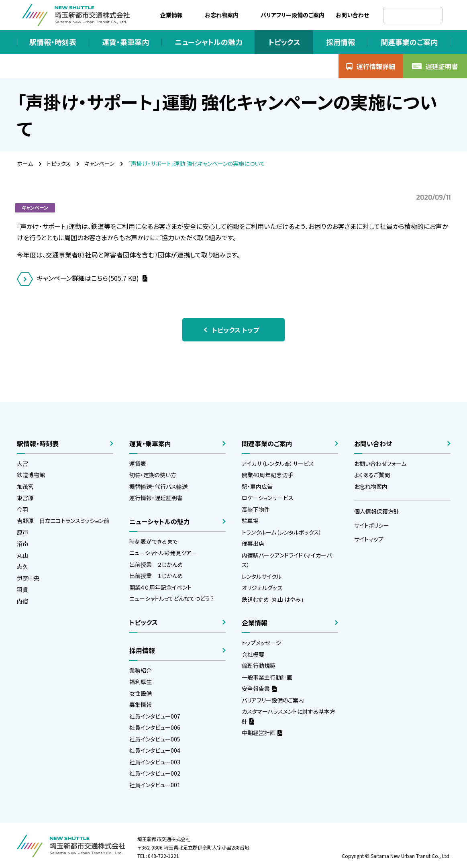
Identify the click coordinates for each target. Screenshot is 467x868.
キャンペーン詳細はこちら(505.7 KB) (89, 278)
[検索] (413, 15)
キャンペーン (99, 163)
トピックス (59, 163)
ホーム (25, 163)
